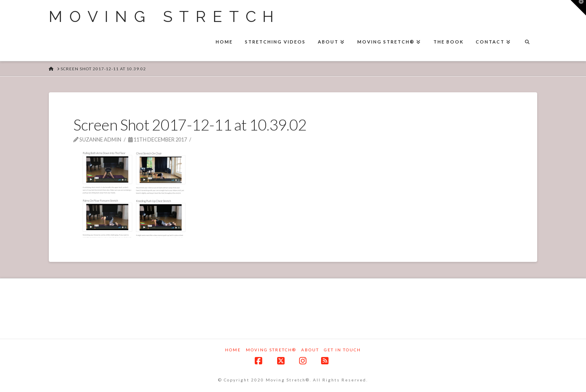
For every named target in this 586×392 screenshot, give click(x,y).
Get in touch (342, 350)
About (310, 350)
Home (233, 350)
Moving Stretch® (271, 350)
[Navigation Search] (527, 43)
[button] (578, 8)
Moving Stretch (165, 17)
